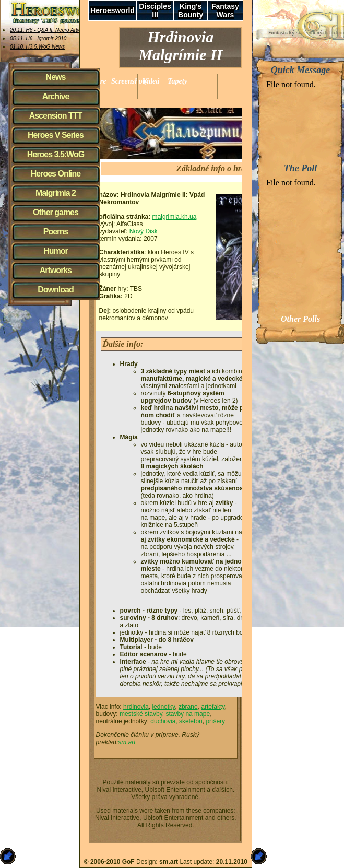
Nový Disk (144, 231)
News (56, 77)
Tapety (177, 81)
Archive (56, 96)
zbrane (188, 707)
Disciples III (155, 10)
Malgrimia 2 (56, 193)
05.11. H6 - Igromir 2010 (38, 38)
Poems (56, 232)
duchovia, (164, 721)
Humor (56, 251)
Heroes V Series (56, 135)
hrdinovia (136, 707)
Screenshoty (129, 81)
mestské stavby (141, 714)
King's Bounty (191, 10)
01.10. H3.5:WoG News (37, 47)
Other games (56, 212)
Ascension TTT (56, 116)
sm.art (127, 742)
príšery (215, 721)
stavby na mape (188, 714)
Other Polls (300, 319)
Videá (151, 81)
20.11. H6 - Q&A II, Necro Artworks (50, 30)
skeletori (191, 721)
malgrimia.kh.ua (175, 217)
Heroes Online (56, 174)
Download (55, 290)
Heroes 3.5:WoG (56, 154)
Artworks (56, 270)
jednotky (163, 707)
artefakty (213, 707)
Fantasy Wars (225, 10)
